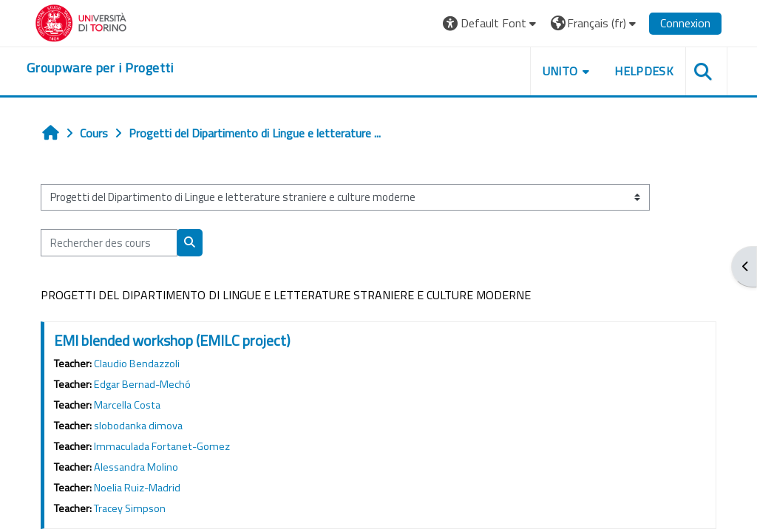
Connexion (685, 23)
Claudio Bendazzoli (137, 364)
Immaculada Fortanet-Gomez (162, 446)
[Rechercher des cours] (109, 242)
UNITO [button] (560, 71)
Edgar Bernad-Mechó (142, 384)
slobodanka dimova (138, 426)
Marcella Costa (127, 405)
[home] (100, 68)
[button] (491, 23)
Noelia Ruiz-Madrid (137, 488)
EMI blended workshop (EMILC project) (172, 340)
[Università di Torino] (81, 21)
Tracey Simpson (130, 508)
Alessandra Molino (136, 467)
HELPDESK (644, 71)
